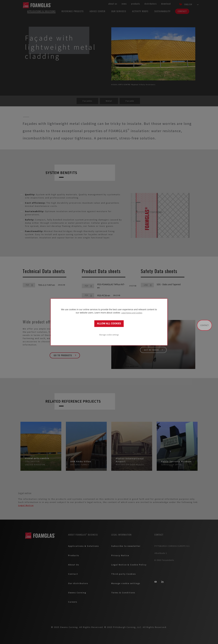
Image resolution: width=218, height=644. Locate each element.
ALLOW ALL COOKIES (109, 324)
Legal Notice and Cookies (132, 313)
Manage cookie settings (109, 335)
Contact (204, 325)
